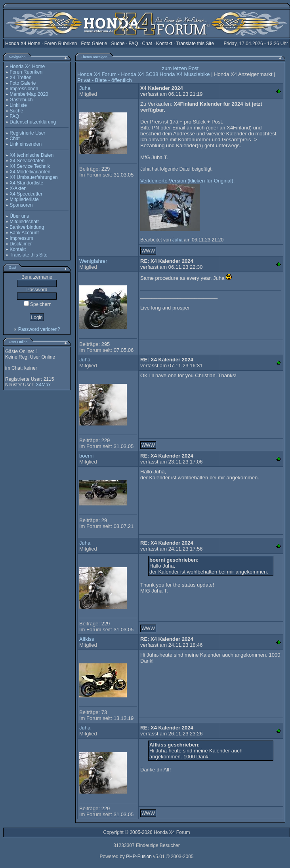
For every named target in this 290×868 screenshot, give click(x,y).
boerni (86, 456)
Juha (85, 88)
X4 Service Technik (30, 166)
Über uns (19, 216)
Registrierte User (27, 133)
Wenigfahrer (93, 261)
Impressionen (24, 89)
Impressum (21, 238)
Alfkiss (87, 639)
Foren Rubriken (61, 44)
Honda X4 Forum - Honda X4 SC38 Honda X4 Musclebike (144, 74)
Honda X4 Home (23, 44)
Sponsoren (21, 205)
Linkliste (18, 105)
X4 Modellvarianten (30, 172)
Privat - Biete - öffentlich (105, 80)
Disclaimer (21, 244)
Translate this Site (195, 44)
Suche (118, 44)
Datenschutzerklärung (33, 122)
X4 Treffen (20, 78)
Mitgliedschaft (24, 222)
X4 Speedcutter (26, 194)
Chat (147, 44)
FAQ (134, 44)
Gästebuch (21, 100)
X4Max (43, 385)
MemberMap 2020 (29, 94)
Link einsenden (26, 144)
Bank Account (24, 233)
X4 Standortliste (26, 183)
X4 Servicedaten (27, 161)
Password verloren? (39, 329)
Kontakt (164, 44)
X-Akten (18, 188)
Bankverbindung (27, 227)
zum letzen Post (180, 68)
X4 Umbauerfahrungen (33, 177)
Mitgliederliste (24, 199)
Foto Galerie (94, 44)
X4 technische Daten (31, 155)
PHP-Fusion (139, 857)
